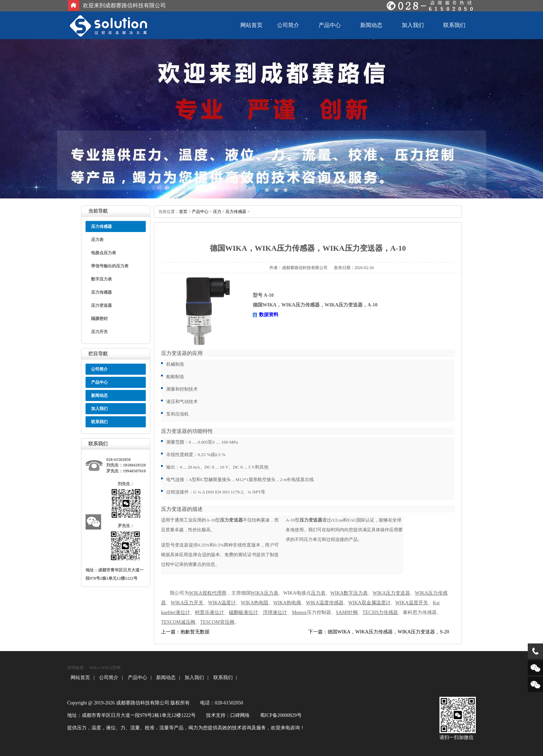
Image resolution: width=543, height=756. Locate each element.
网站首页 (251, 25)
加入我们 (413, 25)
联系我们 (454, 25)
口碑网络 (240, 715)
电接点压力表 (104, 253)
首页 (183, 212)
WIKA (95, 668)
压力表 (97, 240)
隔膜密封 (99, 319)
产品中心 (330, 25)
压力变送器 (101, 305)
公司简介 (288, 25)
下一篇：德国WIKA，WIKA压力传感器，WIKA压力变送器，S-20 (379, 632)
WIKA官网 (111, 668)
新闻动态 (371, 25)
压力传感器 (101, 292)
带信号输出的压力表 (110, 266)
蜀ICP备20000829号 (281, 715)
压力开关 (99, 332)
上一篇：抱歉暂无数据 (185, 632)
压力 (217, 212)
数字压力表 (101, 279)
